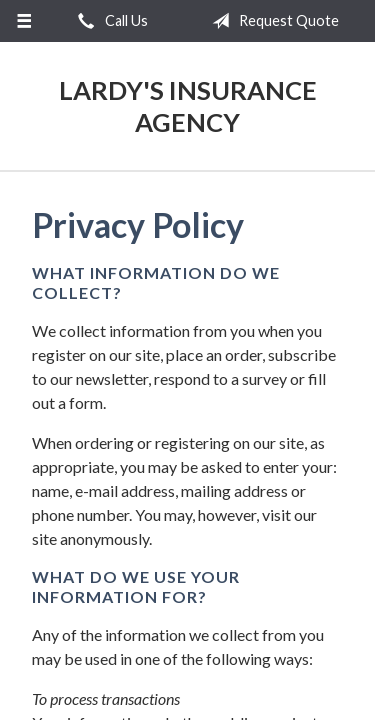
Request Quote (271, 21)
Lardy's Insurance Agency (188, 106)
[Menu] (24, 21)
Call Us (109, 21)
